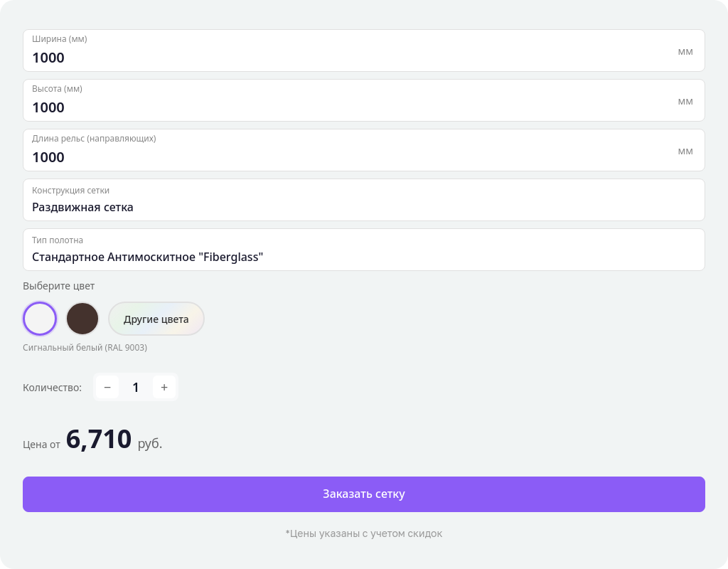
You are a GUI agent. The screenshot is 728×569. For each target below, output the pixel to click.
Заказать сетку (364, 494)
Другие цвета (156, 319)
